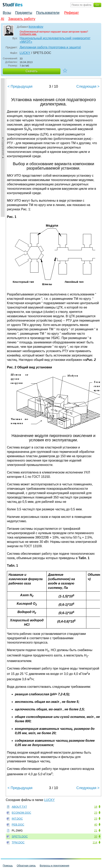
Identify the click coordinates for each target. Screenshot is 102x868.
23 (96, 813)
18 (96, 807)
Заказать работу (22, 19)
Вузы (7, 13)
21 (96, 831)
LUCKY (25, 53)
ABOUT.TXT (19, 807)
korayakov (36, 27)
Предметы (24, 13)
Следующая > (88, 86)
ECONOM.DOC (21, 813)
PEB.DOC (18, 825)
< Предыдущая (20, 86)
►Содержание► (3, 148)
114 (95, 842)
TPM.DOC (18, 842)
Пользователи (48, 13)
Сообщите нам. (28, 34)
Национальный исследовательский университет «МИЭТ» (55, 40)
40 (96, 825)
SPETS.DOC (20, 836)
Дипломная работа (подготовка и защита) (50, 47)
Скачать (32, 71)
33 (96, 836)
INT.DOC (17, 819)
